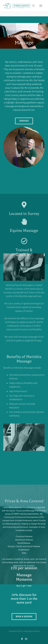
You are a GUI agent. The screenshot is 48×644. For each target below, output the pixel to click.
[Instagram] (26, 639)
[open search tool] (34, 6)
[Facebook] (22, 639)
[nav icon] (41, 6)
